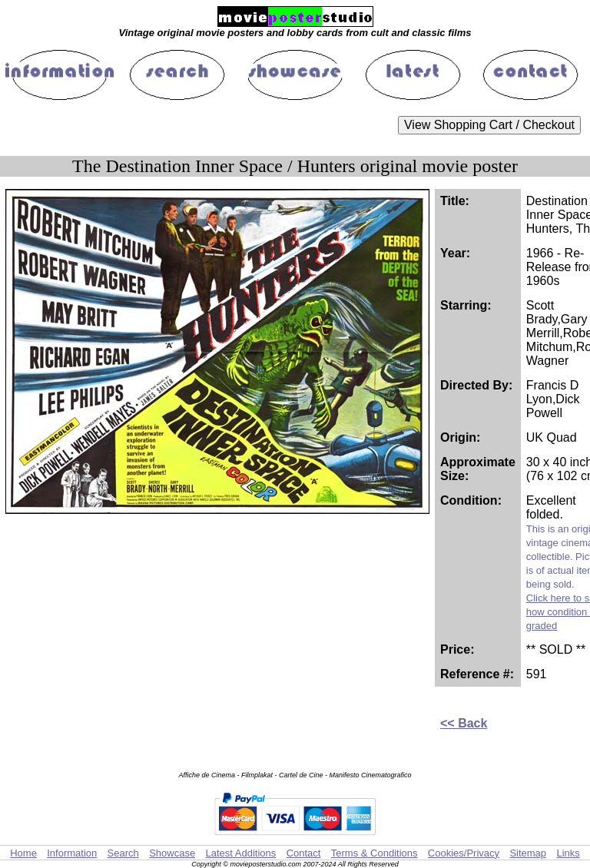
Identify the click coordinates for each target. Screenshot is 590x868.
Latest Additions (240, 853)
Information (72, 853)
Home (23, 853)
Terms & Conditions (375, 853)
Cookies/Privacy (464, 853)
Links (568, 853)
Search (123, 853)
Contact (304, 853)
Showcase (172, 853)
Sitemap (528, 853)
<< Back (464, 723)
